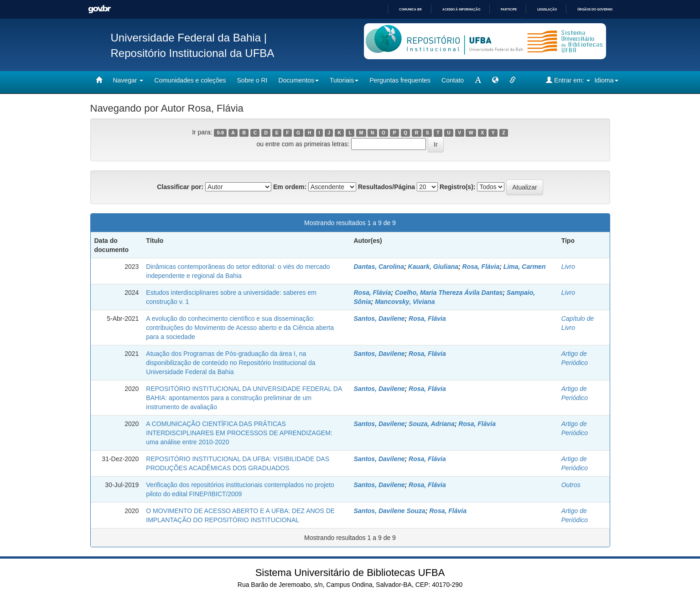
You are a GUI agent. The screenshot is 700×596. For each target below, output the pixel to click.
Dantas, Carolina (379, 267)
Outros (571, 485)
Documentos (298, 80)
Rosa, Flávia (481, 267)
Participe (509, 9)
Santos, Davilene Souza (389, 511)
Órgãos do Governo (595, 9)
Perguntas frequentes (400, 80)
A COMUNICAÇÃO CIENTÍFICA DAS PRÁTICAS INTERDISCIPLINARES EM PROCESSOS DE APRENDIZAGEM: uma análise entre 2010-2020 (239, 433)
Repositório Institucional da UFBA (193, 53)
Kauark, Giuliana (433, 267)
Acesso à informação (461, 9)
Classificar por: (180, 187)
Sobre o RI (252, 80)
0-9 (220, 133)
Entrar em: (568, 80)
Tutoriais (344, 80)
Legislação (547, 9)
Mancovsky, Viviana (405, 302)
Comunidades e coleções (190, 80)
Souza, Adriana (432, 424)
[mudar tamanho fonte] (478, 80)
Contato (453, 80)
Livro (568, 267)
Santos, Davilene (379, 319)
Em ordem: (290, 187)
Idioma (606, 80)
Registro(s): (458, 187)
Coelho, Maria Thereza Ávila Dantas (449, 293)
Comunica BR (410, 9)
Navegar (128, 80)
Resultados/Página (386, 187)
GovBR (99, 9)
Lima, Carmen (525, 267)
